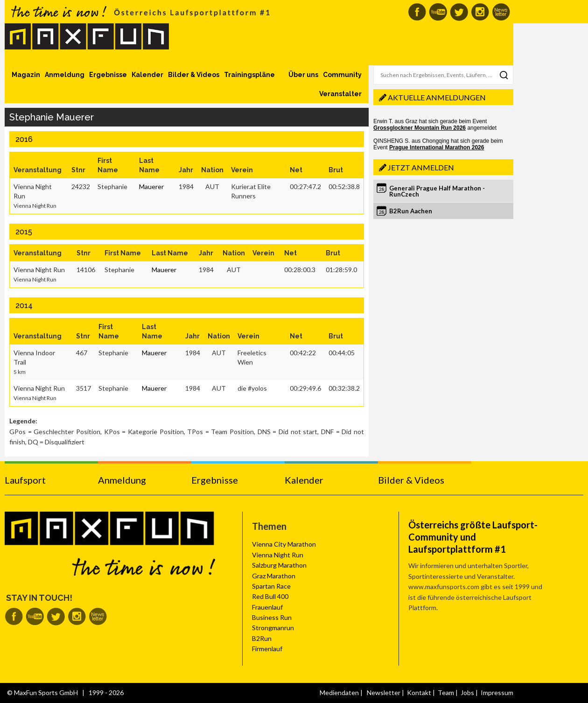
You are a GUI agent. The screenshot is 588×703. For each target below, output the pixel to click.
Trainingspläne (249, 75)
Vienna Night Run (278, 555)
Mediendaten (339, 692)
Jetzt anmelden (421, 167)
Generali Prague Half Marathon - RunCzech (437, 191)
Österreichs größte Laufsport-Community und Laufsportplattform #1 (473, 537)
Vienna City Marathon (284, 544)
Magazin (26, 75)
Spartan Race (271, 586)
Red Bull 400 (270, 596)
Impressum (497, 692)
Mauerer (151, 186)
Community (342, 75)
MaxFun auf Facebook (417, 12)
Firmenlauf (267, 649)
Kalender (147, 75)
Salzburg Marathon (279, 565)
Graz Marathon (274, 576)
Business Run (272, 617)
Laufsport (25, 480)
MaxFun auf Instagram (480, 12)
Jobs (467, 692)
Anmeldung (65, 75)
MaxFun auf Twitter (459, 12)
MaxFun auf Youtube (438, 12)
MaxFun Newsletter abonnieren (501, 12)
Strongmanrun (273, 628)
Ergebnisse (108, 75)
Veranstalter (340, 94)
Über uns (303, 75)
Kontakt (419, 692)
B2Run (262, 638)
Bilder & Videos (194, 75)
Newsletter (384, 692)
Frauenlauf (267, 607)
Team (446, 692)
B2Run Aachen (411, 211)
